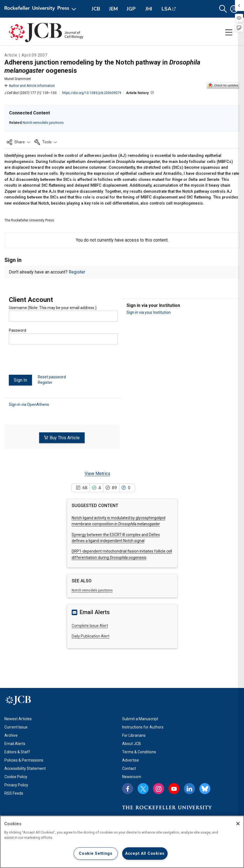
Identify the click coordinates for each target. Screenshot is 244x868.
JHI (149, 9)
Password (18, 330)
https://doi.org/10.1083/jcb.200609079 (92, 93)
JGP (131, 9)
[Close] (238, 824)
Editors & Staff (17, 752)
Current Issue (16, 727)
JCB (96, 9)
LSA (166, 9)
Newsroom (132, 777)
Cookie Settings (96, 854)
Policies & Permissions (24, 760)
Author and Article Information (30, 86)
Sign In (20, 380)
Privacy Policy (16, 785)
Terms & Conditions (139, 752)
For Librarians (134, 735)
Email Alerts (15, 744)
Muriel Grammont (18, 79)
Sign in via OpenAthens (29, 404)
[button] (223, 9)
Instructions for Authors (143, 727)
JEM (113, 9)
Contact (129, 768)
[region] (122, 842)
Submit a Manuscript (140, 719)
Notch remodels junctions (43, 123)
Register (77, 272)
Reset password (52, 377)
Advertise (131, 760)
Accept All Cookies (145, 854)
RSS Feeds (14, 793)
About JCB (132, 744)
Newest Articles (18, 719)
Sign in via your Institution (149, 312)
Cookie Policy (16, 777)
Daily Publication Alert (91, 636)
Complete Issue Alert (90, 625)
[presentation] (51, 362)
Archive (11, 735)
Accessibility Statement (25, 768)
